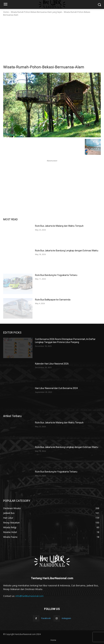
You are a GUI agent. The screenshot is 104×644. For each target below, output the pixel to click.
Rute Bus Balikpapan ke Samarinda (53, 300)
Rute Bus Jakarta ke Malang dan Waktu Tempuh (59, 226)
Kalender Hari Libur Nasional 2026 (52, 364)
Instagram (66, 618)
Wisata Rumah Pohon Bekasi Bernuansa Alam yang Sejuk (36, 12)
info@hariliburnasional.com (30, 596)
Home (6, 12)
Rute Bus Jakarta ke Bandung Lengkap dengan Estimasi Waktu (67, 251)
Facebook (46, 618)
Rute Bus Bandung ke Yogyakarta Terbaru (56, 275)
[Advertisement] (52, 40)
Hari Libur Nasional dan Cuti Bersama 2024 (56, 388)
